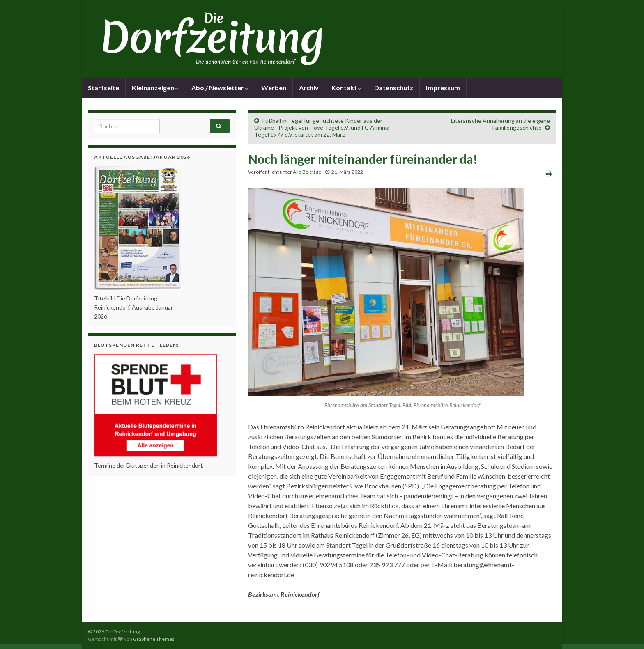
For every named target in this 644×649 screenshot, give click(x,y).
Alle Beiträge (307, 172)
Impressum (443, 88)
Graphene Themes (154, 639)
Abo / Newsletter (220, 88)
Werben (274, 88)
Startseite (103, 88)
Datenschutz (394, 88)
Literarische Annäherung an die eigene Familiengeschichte (500, 124)
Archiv (309, 88)
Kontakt (346, 88)
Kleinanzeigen (155, 88)
